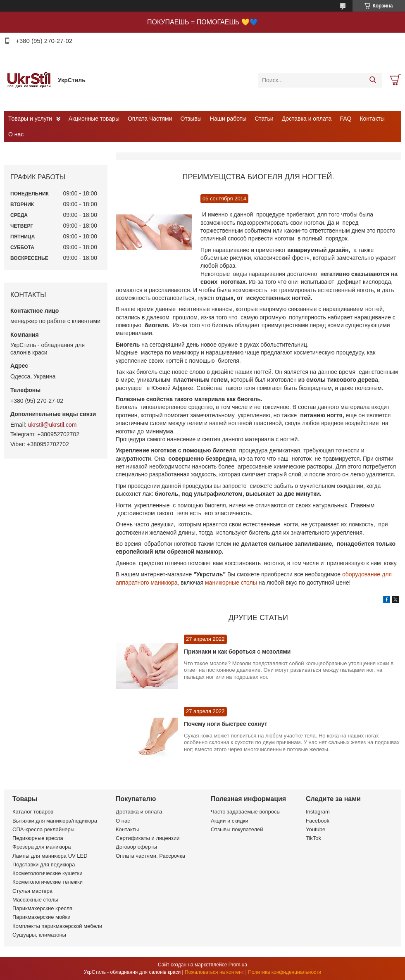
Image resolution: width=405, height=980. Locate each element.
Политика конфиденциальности (285, 972)
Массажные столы (35, 900)
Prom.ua (238, 965)
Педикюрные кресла (38, 838)
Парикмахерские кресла (43, 908)
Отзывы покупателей (237, 829)
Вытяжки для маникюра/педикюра (55, 821)
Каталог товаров (33, 812)
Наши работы (228, 119)
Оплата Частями (150, 119)
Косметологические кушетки (48, 873)
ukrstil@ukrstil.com (52, 425)
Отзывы (191, 119)
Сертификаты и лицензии (148, 838)
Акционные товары (94, 119)
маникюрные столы (231, 583)
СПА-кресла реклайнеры (43, 829)
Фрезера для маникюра (42, 847)
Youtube (316, 829)
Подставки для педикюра (44, 865)
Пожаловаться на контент (214, 972)
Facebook (318, 821)
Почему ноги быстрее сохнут (225, 724)
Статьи (264, 119)
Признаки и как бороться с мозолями (237, 652)
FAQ (345, 119)
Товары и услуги (30, 119)
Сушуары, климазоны (39, 935)
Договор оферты (136, 847)
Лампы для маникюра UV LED (50, 856)
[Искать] (373, 80)
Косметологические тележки (48, 882)
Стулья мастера (32, 891)
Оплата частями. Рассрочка (150, 856)
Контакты (372, 119)
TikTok (313, 838)
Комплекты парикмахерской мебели (57, 926)
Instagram (318, 812)
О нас (16, 134)
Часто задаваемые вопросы (246, 812)
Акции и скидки (230, 821)
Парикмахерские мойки (41, 917)
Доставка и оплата (307, 119)
